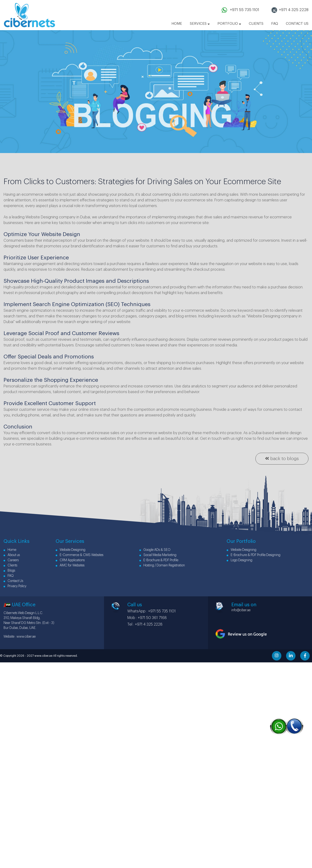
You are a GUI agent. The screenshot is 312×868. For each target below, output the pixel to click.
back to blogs (282, 458)
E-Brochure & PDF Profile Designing (254, 555)
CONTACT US (297, 24)
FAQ (275, 24)
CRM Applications (70, 560)
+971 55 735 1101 (244, 10)
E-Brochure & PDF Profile (159, 560)
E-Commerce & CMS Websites (79, 555)
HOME (177, 24)
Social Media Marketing (158, 555)
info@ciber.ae (241, 610)
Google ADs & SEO (155, 550)
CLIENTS (256, 24)
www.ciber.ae (26, 637)
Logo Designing (239, 560)
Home (10, 550)
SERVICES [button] (200, 24)
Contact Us (13, 581)
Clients (10, 565)
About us (12, 555)
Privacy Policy (15, 586)
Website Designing (71, 550)
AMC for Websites (70, 565)
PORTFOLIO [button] (229, 24)
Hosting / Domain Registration (162, 565)
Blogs (9, 571)
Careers (11, 560)
